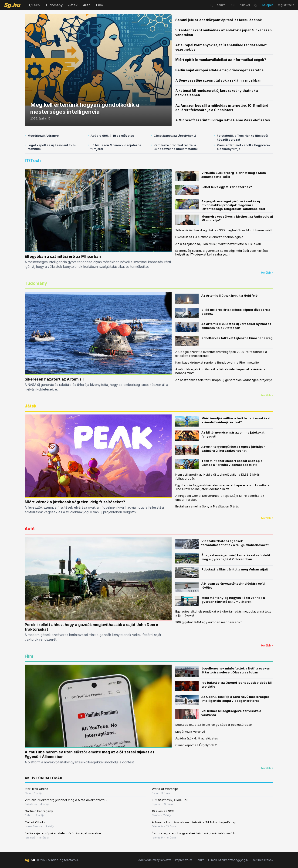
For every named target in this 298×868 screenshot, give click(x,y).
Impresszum (184, 860)
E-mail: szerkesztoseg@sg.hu (229, 860)
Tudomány (54, 5)
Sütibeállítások (263, 860)
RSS (233, 5)
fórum (221, 5)
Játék (73, 5)
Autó (87, 5)
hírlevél (245, 5)
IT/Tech (34, 5)
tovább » (267, 273)
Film (99, 5)
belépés (268, 5)
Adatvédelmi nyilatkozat (155, 860)
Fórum (200, 860)
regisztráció (286, 5)
